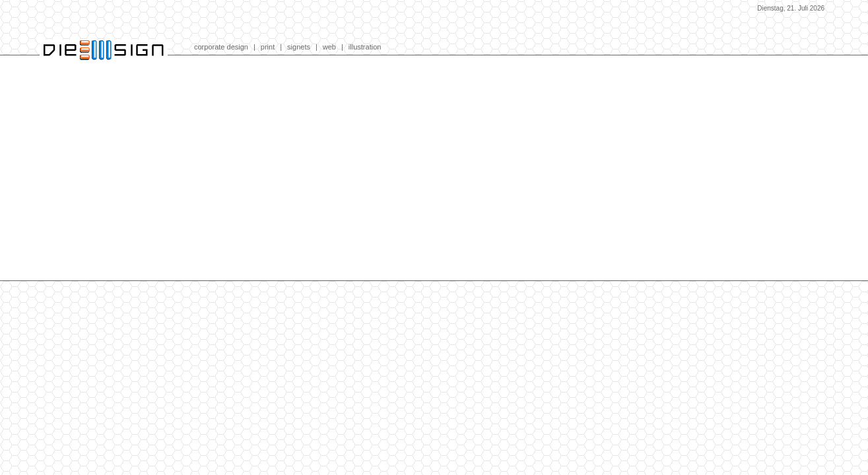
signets (299, 47)
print (268, 47)
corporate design (221, 47)
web (329, 47)
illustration (365, 47)
